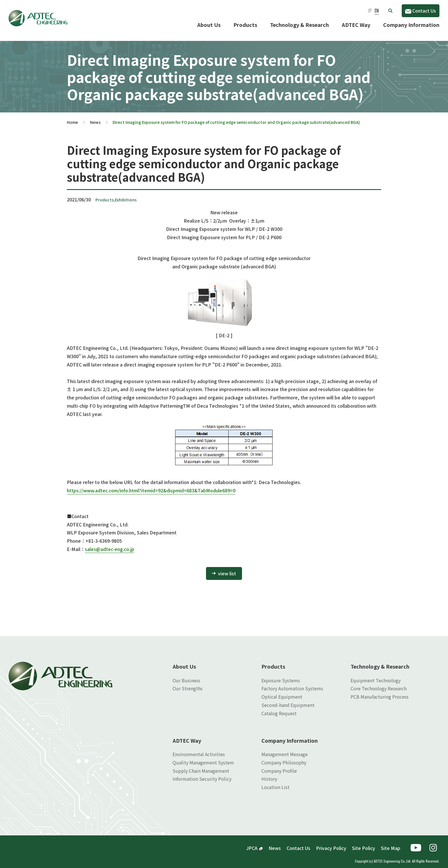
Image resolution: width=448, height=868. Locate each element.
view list (227, 569)
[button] (390, 11)
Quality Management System (203, 758)
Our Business (186, 676)
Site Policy (364, 843)
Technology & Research (299, 25)
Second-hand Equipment (288, 700)
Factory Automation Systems (292, 684)
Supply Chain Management (201, 766)
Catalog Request (279, 709)
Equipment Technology (376, 676)
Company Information (411, 25)
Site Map (391, 843)
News (95, 118)
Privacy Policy (331, 843)
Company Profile (279, 766)
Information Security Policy (202, 774)
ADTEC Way (356, 25)
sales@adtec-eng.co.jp (110, 544)
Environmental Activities (199, 750)
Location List (275, 782)
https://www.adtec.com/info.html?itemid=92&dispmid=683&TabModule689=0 (151, 486)
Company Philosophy (284, 758)
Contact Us (421, 11)
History (269, 774)
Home (72, 118)
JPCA (255, 843)
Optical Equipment (282, 692)
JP (370, 11)
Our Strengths (188, 684)
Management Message (285, 750)
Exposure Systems (281, 676)
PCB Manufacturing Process (380, 692)
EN (377, 11)
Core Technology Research (379, 684)
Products (245, 25)
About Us (209, 25)
